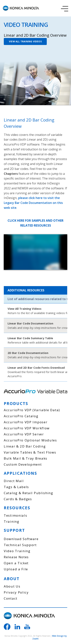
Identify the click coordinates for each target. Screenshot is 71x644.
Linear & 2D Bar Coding (25, 446)
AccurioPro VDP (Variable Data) (32, 410)
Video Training (17, 551)
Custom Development (23, 464)
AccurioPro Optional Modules (30, 440)
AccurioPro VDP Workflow (27, 428)
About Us (12, 586)
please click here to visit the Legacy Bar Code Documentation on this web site (33, 203)
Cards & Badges (18, 499)
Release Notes (16, 557)
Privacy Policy (16, 592)
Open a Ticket (16, 563)
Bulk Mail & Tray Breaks (26, 458)
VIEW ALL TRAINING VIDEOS (25, 41)
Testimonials (15, 515)
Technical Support (20, 545)
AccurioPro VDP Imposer (26, 422)
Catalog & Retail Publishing (28, 493)
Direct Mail (14, 481)
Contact (11, 598)
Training (12, 521)
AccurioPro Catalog (21, 416)
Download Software (21, 539)
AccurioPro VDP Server (24, 434)
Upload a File (16, 569)
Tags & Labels (16, 487)
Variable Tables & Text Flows (30, 452)
